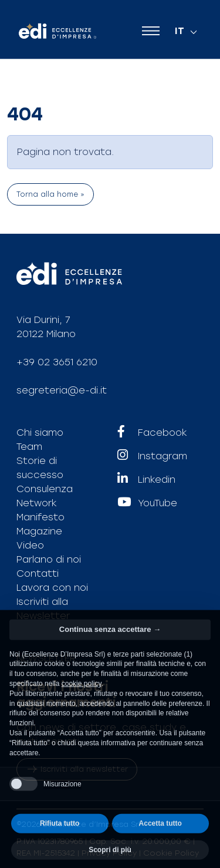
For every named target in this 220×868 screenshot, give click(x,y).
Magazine (39, 531)
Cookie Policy (171, 853)
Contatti (38, 573)
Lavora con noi (52, 588)
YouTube (147, 503)
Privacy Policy (109, 853)
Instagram (152, 456)
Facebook (152, 433)
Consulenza (45, 489)
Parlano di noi (49, 559)
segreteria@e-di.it (62, 390)
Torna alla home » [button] (50, 194)
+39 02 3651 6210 (57, 362)
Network (37, 503)
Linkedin (146, 480)
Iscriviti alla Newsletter (43, 609)
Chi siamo (40, 433)
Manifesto (40, 517)
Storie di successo (40, 468)
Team (29, 447)
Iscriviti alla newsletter (77, 769)
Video (30, 545)
